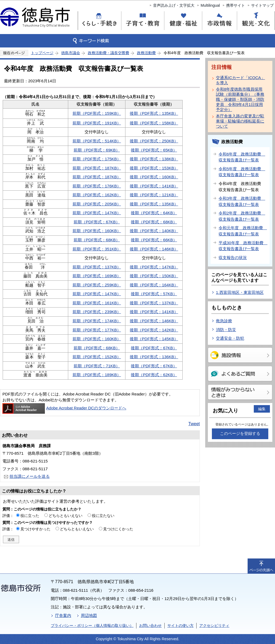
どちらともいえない (66, 516)
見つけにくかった (118, 529)
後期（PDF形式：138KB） (154, 159)
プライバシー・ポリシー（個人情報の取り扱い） (92, 626)
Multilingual (210, 5)
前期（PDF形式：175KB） (97, 159)
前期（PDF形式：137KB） (97, 267)
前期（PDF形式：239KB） (97, 312)
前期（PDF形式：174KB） (97, 321)
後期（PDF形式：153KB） (154, 168)
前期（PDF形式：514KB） (97, 141)
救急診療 (224, 321)
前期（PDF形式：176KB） (97, 186)
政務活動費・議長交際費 (108, 53)
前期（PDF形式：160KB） (97, 231)
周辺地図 (89, 615)
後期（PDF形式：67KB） (154, 348)
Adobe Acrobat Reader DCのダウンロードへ (64, 408)
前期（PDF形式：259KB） (97, 285)
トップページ (42, 53)
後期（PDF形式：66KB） (154, 240)
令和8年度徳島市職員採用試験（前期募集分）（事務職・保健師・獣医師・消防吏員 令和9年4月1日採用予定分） (240, 99)
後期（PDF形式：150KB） (154, 276)
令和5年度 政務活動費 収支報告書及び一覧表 (242, 172)
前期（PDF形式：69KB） (97, 150)
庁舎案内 (63, 615)
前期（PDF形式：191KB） (97, 123)
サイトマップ (262, 5)
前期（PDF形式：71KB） (97, 366)
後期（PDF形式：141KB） (154, 186)
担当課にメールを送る (30, 476)
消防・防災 (226, 330)
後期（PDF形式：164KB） (154, 285)
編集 (262, 409)
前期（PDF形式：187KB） (97, 168)
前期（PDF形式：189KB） (97, 375)
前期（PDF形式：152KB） (97, 357)
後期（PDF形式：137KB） (154, 303)
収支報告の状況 (233, 258)
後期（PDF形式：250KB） (154, 141)
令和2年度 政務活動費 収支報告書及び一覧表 (242, 216)
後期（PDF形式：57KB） (154, 294)
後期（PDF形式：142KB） (154, 330)
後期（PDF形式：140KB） (154, 231)
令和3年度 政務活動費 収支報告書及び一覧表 (242, 201)
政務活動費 (146, 53)
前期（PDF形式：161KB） (97, 303)
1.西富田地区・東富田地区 (240, 292)
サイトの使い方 (180, 626)
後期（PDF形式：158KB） (154, 123)
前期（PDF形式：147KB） (97, 213)
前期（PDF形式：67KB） (97, 222)
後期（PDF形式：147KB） (154, 267)
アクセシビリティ (214, 626)
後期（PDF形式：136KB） (154, 357)
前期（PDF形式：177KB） (97, 330)
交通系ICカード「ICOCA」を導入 (240, 80)
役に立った (30, 516)
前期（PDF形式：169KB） (97, 276)
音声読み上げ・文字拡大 (174, 5)
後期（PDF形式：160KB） (154, 177)
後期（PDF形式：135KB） (154, 113)
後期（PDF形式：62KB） (154, 375)
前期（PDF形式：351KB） (97, 249)
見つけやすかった (35, 529)
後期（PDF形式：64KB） (154, 213)
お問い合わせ (150, 626)
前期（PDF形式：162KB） (97, 195)
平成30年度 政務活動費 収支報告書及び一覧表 (243, 246)
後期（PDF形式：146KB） (154, 249)
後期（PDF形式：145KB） (154, 339)
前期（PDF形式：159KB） (97, 113)
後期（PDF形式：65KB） (154, 150)
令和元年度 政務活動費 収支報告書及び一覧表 (243, 231)
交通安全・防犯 (230, 338)
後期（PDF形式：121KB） (154, 195)
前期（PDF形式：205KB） (97, 204)
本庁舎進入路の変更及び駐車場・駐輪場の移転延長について (240, 121)
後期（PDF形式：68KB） (154, 222)
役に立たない (103, 516)
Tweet (194, 424)
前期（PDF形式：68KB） (97, 240)
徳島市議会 (71, 53)
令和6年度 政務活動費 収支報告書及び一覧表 (242, 157)
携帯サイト (236, 5)
